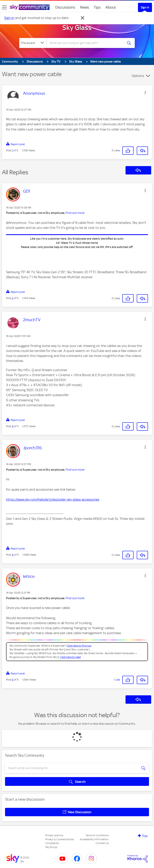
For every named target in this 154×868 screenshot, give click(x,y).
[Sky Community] (30, 7)
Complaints (52, 843)
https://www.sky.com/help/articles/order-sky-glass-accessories (53, 499)
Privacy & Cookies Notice (60, 839)
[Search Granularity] (33, 43)
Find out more (75, 213)
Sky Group (51, 847)
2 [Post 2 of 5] (13, 298)
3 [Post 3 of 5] (13, 426)
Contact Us (102, 843)
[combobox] (86, 43)
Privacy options (54, 835)
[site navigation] (4, 7)
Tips (97, 7)
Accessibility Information (94, 839)
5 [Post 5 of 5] (13, 680)
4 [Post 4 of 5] (13, 555)
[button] (145, 93)
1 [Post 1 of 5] (12, 150)
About (111, 7)
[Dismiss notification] (83, 18)
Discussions (65, 7)
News (85, 7)
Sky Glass (77, 28)
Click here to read (71, 657)
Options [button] (138, 76)
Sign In (145, 7)
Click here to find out (79, 646)
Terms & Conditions (97, 835)
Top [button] (145, 836)
